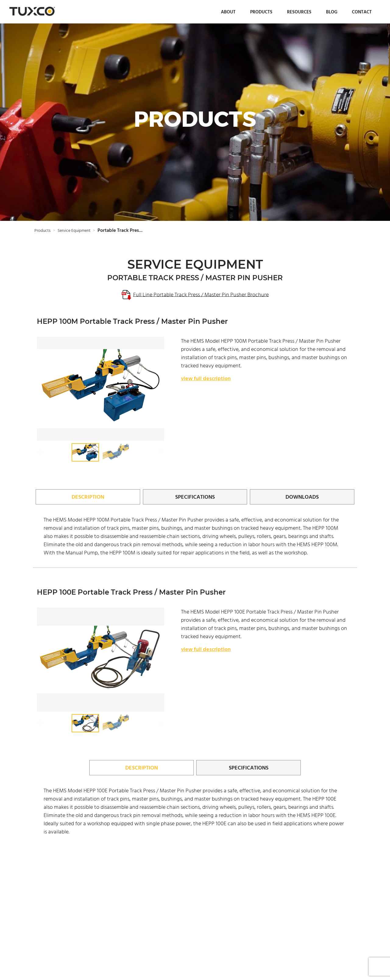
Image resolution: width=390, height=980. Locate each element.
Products (261, 12)
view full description (206, 378)
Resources (299, 12)
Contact (362, 12)
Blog (332, 12)
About (228, 12)
